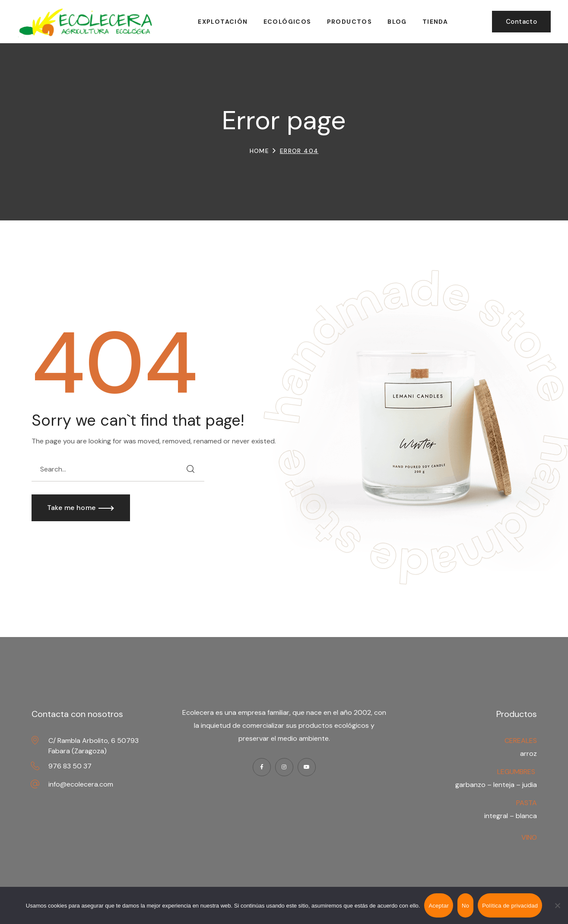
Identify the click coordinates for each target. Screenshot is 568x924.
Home (260, 151)
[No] (557, 905)
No (465, 906)
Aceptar (439, 906)
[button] (521, 22)
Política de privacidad (510, 906)
